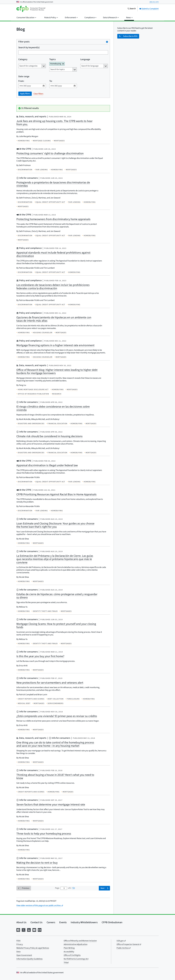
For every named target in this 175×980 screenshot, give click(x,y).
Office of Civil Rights (72, 955)
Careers (51, 922)
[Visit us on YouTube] (34, 930)
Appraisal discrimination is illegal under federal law (47, 465)
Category (23, 60)
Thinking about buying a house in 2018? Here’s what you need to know (55, 777)
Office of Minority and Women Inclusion (80, 941)
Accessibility (69, 952)
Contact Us (36, 922)
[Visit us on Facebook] (18, 930)
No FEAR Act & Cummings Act (76, 959)
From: (21, 81)
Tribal (66, 963)
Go (74, 888)
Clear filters (38, 94)
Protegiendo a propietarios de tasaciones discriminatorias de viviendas (53, 184)
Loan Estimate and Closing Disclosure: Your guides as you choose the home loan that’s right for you (55, 525)
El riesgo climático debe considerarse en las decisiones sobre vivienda (53, 408)
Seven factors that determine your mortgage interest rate (51, 805)
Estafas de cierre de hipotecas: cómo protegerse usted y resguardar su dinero (57, 596)
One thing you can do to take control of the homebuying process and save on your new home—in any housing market (55, 744)
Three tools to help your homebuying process (44, 834)
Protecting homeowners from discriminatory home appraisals (53, 219)
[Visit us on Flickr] (40, 930)
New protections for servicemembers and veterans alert (50, 683)
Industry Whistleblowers (84, 922)
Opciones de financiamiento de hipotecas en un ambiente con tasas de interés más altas (54, 319)
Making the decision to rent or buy (37, 863)
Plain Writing (69, 948)
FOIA (18, 941)
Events (63, 922)
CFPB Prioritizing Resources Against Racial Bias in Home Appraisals (56, 494)
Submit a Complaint (149, 9)
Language (85, 60)
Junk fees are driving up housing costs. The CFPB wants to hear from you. (54, 123)
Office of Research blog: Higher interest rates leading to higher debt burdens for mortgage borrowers (57, 372)
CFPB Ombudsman (112, 922)
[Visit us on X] (24, 930)
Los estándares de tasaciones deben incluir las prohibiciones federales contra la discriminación (53, 287)
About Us (21, 922)
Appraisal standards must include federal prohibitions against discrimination (53, 254)
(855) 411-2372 (154, 2)
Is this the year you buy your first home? (40, 656)
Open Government (24, 955)
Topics (52, 60)
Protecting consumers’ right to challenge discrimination (50, 153)
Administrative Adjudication (76, 944)
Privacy (20, 944)
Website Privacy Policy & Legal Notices (33, 948)
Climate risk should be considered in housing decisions (49, 436)
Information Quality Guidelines (29, 959)
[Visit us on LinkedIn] (29, 930)
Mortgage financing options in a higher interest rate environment (55, 345)
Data (18, 952)
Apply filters (25, 94)
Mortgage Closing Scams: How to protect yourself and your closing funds (56, 626)
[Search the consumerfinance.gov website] (131, 9)
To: (51, 81)
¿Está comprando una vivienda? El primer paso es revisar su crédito (57, 716)
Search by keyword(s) (29, 48)
